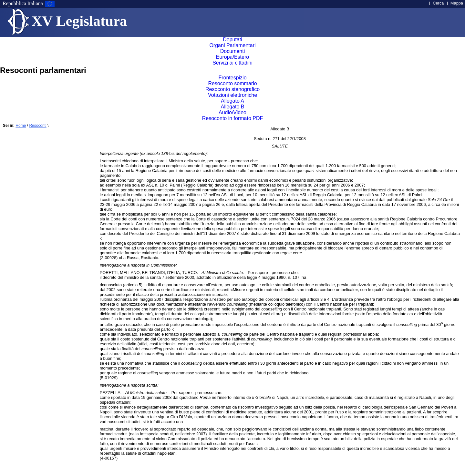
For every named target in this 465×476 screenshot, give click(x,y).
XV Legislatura (79, 21)
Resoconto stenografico (232, 89)
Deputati (232, 40)
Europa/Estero (232, 57)
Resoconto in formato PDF (233, 118)
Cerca (438, 3)
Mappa (457, 3)
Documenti (232, 51)
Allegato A (232, 101)
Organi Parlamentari (232, 45)
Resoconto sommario (232, 83)
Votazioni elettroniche (232, 95)
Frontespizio (232, 78)
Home (21, 126)
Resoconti (38, 126)
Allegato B (233, 107)
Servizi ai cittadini (233, 63)
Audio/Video (232, 112)
